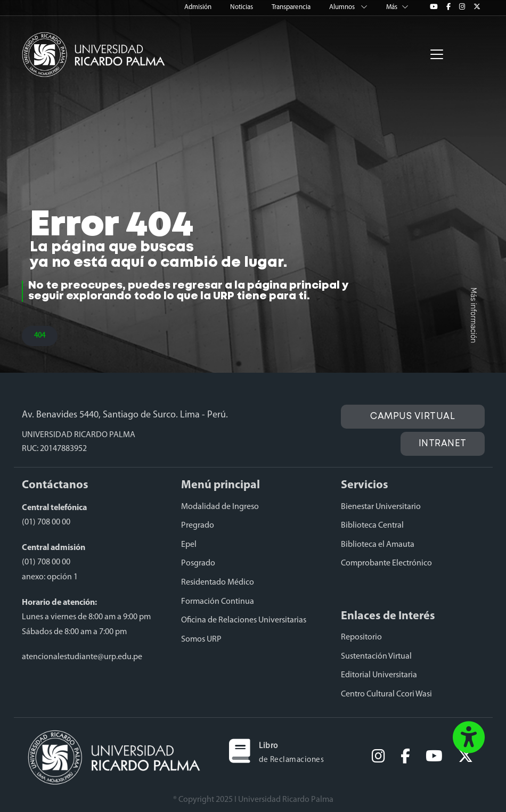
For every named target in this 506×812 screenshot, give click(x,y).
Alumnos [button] (349, 7)
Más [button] (397, 7)
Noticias (242, 7)
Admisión (199, 7)
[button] (469, 739)
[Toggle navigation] (437, 54)
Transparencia (292, 7)
